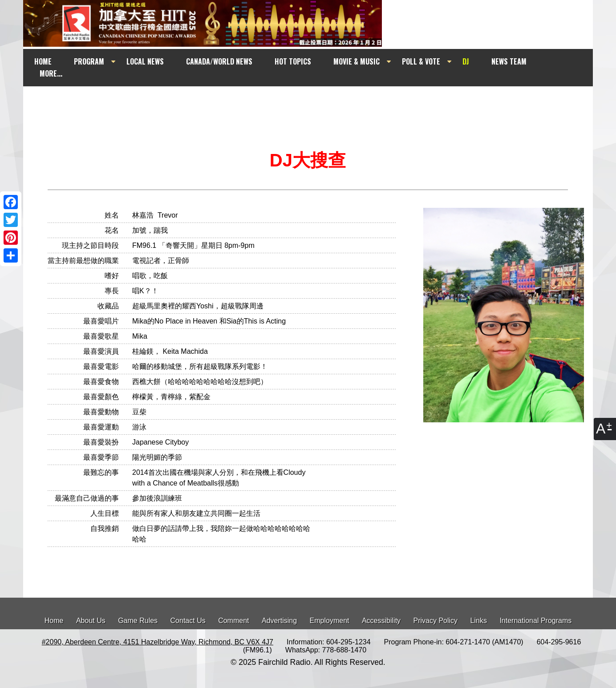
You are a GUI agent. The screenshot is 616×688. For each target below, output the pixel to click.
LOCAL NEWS (145, 61)
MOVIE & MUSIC (357, 61)
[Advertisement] (316, 103)
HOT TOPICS (293, 61)
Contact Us (188, 621)
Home (54, 621)
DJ (466, 61)
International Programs (535, 621)
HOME (43, 61)
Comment (233, 621)
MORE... (51, 73)
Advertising (279, 621)
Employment (330, 621)
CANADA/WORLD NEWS (219, 61)
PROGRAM (89, 61)
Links (479, 621)
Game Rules (138, 621)
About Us (91, 621)
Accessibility (381, 621)
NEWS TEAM (509, 61)
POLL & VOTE (421, 61)
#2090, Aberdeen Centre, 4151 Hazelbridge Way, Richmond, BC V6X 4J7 (158, 642)
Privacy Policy (436, 621)
